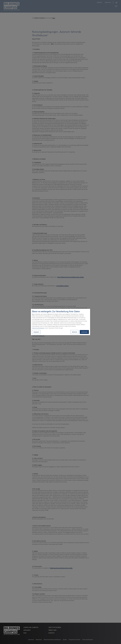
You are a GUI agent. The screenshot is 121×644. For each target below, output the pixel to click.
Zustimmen (84, 332)
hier (62, 328)
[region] (60, 322)
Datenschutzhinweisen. (38, 328)
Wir (33, 314)
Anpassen (36, 332)
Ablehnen (75, 332)
